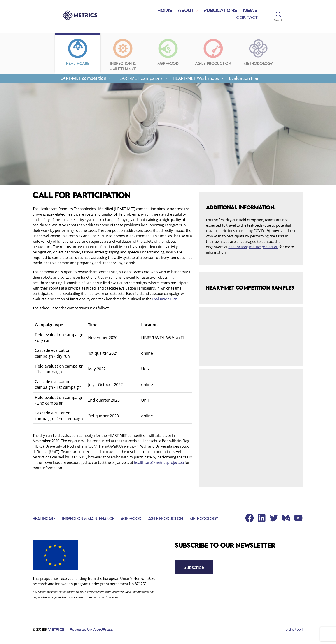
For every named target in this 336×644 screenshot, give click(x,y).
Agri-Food (130, 520)
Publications (193, 16)
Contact (247, 16)
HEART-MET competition (85, 80)
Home (138, 16)
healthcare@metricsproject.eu (159, 464)
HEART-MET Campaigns (142, 80)
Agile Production (164, 520)
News (223, 16)
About (159, 16)
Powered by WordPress (91, 631)
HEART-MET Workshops (199, 80)
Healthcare (44, 520)
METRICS (56, 631)
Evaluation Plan (244, 80)
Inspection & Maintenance (88, 520)
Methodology (203, 520)
